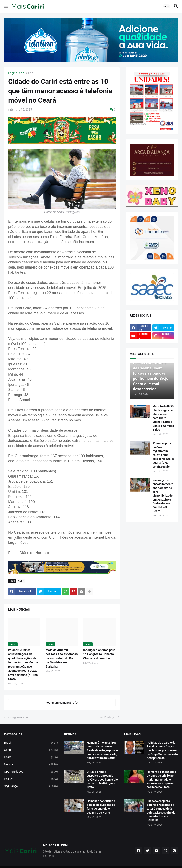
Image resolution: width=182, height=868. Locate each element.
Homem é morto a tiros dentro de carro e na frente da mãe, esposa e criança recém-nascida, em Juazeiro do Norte (102, 750)
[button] (6, 6)
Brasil (31, 743)
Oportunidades (31, 772)
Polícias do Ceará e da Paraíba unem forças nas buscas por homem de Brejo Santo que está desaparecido (162, 750)
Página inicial (17, 73)
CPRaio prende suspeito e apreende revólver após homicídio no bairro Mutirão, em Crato (102, 780)
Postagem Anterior (19, 717)
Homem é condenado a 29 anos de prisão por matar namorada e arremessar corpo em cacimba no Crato (162, 780)
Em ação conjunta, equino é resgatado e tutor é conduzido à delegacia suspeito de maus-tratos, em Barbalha (161, 811)
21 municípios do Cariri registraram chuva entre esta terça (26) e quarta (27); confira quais (163, 455)
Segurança (31, 786)
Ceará (31, 757)
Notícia (31, 765)
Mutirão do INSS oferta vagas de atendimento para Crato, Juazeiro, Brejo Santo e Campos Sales (163, 418)
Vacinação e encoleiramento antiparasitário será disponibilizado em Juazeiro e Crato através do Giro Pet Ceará (163, 496)
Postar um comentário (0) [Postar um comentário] (62, 703)
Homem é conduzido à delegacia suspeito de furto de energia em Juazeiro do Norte (101, 807)
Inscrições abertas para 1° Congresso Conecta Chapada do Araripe (99, 654)
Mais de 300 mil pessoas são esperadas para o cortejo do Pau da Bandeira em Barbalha (62, 658)
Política (31, 779)
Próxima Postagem (105, 717)
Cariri (32, 73)
